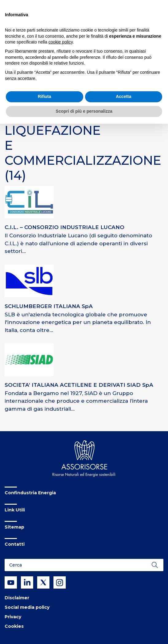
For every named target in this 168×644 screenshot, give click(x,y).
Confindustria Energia (30, 493)
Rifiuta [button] (45, 96)
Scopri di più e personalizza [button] (84, 111)
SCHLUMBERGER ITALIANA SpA (49, 306)
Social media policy (27, 607)
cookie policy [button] (61, 42)
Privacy (13, 617)
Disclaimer (17, 598)
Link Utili (15, 510)
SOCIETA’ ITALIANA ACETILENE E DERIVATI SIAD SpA (79, 385)
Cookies (14, 626)
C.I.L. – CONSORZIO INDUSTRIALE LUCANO (64, 227)
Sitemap (14, 527)
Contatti (15, 544)
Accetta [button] (124, 96)
